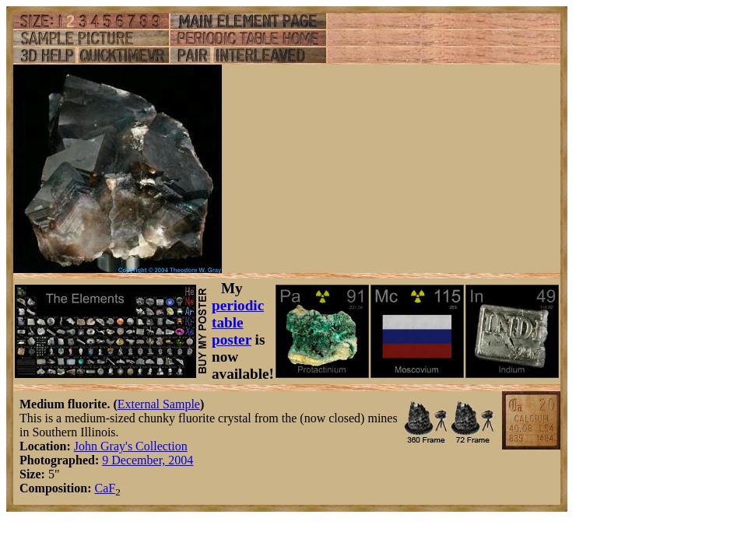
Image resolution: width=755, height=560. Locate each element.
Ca (101, 488)
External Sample (159, 404)
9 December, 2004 (147, 460)
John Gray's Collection (131, 446)
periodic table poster (238, 322)
